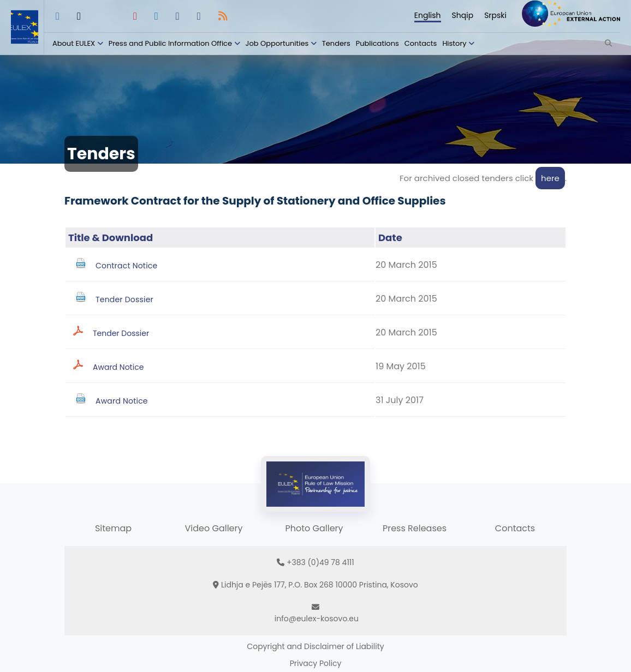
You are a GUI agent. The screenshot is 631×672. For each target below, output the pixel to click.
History (454, 43)
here (550, 178)
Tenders (336, 43)
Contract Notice (126, 266)
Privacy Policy (316, 663)
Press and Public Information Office (170, 43)
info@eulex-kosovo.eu (317, 619)
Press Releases (415, 528)
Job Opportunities (277, 43)
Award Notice (118, 367)
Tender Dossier (124, 299)
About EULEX (74, 43)
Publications (377, 43)
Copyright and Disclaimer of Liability (315, 646)
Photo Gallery (314, 528)
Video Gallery (213, 528)
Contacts (421, 43)
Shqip (463, 15)
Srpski (495, 15)
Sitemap (113, 528)
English (428, 15)
